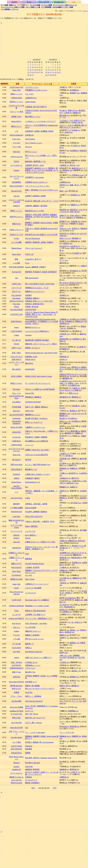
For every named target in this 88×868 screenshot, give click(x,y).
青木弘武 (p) (64, 726)
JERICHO (16, 677)
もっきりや (16, 615)
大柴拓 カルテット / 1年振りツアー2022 (40, 542)
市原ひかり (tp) (65, 229)
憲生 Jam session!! (32, 278)
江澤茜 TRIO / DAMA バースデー (38, 474)
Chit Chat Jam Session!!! (34, 701)
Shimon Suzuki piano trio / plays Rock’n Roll (41, 353)
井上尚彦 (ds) (64, 605)
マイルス (16, 635)
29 (28, 75)
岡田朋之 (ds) (67, 170)
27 (39, 72)
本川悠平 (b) (74, 567)
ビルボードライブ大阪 (16, 107)
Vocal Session (30, 139)
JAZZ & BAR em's (16, 135)
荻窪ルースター (16, 383)
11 (35, 67)
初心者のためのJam (32, 763)
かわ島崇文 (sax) (66, 381)
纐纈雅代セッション (33, 415)
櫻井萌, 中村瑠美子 (32, 783)
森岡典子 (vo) (65, 222)
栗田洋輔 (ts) (75, 431)
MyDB (14, 2)
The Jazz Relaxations (33, 238)
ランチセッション (32, 87)
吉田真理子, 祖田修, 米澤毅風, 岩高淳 (39, 131)
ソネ (16, 131)
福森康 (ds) (77, 113)
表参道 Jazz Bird (16, 579)
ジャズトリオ (30, 531)
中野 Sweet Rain (16, 465)
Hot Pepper (16, 298)
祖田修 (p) (76, 130)
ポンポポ (29, 575)
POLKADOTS (16, 567)
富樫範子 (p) (74, 677)
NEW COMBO (17, 376)
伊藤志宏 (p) (73, 541)
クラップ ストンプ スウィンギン (37, 186)
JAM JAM (29, 767)
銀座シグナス (16, 564)
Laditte (28, 498)
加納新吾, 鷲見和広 (32, 769)
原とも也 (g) (64, 283)
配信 (46, 7)
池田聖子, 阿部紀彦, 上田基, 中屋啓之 (39, 242)
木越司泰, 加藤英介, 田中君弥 (36, 206)
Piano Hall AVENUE (16, 682)
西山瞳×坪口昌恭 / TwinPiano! (36, 418)
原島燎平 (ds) (75, 93)
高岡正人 (29, 648)
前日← (34, 788)
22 (28, 72)
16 (30, 70)
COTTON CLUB (16, 314)
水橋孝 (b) (73, 487)
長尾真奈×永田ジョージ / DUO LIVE (39, 301)
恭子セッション (31, 152)
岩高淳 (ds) (69, 132)
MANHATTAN (16, 512)
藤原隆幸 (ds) (67, 378)
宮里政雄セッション (33, 665)
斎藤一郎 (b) (74, 185)
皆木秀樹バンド (31, 682)
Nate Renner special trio (34, 652)
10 (33, 67)
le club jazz (16, 437)
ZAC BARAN (17, 295)
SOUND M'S (17, 665)
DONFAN (17, 474)
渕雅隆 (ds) (79, 433)
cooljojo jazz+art (16, 157)
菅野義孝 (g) (76, 238)
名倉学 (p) (76, 388)
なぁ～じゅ (16, 393)
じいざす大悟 (30, 627)
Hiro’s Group (30, 579)
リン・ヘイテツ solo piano (35, 732)
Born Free (16, 411)
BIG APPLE (16, 369)
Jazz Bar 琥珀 (17, 701)
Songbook (59, 2)
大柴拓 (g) (63, 541)
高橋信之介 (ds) (81, 321)
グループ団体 (33, 7)
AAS (27, 554)
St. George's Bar (16, 714)
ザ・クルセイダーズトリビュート (38, 383)
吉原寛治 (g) (77, 563)
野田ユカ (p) (73, 393)
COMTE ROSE (17, 98)
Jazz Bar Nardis (16, 737)
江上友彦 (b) (81, 347)
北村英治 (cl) (64, 323)
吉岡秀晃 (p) (77, 339)
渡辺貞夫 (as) (64, 210)
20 (39, 70)
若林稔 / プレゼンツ (33, 348)
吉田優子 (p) (64, 295)
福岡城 (28, 753)
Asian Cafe (16, 455)
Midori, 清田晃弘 (31, 526)
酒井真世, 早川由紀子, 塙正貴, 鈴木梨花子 (41, 272)
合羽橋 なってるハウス (16, 554)
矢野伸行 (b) (67, 612)
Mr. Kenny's (17, 460)
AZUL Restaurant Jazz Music (36, 623)
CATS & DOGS (17, 331)
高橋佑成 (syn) (65, 558)
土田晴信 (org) (65, 182)
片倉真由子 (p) (65, 478)
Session (28, 538)
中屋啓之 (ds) (67, 243)
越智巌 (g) (75, 686)
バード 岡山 (16, 742)
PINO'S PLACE (16, 783)
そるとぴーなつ (16, 357)
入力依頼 (35, 5)
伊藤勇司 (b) (76, 736)
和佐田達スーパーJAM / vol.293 (37, 606)
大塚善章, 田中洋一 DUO (34, 165)
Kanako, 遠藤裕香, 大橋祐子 (36, 267)
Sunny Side (16, 90)
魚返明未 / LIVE (31, 357)
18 (35, 70)
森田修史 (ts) (64, 468)
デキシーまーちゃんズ (34, 248)
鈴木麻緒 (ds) (64, 349)
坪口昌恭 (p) (73, 418)
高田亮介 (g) (64, 185)
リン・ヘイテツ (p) (67, 732)
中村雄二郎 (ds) (77, 122)
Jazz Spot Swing (16, 498)
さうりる (16, 143)
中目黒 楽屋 (16, 407)
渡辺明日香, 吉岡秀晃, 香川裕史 (37, 340)
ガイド (13, 5)
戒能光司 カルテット (33, 631)
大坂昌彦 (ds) (76, 222)
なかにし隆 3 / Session (33, 723)
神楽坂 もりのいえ (16, 777)
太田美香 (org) (65, 459)
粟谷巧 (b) (75, 478)
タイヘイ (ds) (77, 701)
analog (16, 658)
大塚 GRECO (16, 359)
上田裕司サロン (31, 98)
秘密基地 (29, 559)
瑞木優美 (29, 749)
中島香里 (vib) (65, 334)
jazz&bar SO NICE (16, 711)
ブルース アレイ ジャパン (16, 177)
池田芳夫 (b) (64, 491)
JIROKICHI (16, 548)
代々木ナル (16, 340)
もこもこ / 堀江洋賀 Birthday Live (38, 465)
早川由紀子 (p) (75, 271)
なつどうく (29, 711)
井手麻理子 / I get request (34, 177)
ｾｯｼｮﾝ (27, 263)
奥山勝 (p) (76, 406)
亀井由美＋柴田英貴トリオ (35, 161)
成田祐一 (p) (74, 630)
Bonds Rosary (16, 482)
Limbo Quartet (30, 102)
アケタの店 (16, 644)
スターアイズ (16, 288)
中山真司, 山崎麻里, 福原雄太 (36, 512)
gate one (16, 196)
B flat (16, 611)
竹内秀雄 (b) (74, 151)
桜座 (16, 259)
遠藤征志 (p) (77, 578)
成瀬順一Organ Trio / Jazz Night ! (37, 450)
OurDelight (16, 418)
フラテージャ (30, 668)
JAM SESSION (31, 310)
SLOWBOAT (16, 575)
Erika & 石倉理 (31, 508)
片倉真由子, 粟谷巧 (32, 478)
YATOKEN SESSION (33, 402)
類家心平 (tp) (73, 110)
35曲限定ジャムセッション (35, 427)
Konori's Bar (30, 393)
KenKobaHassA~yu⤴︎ (33, 482)
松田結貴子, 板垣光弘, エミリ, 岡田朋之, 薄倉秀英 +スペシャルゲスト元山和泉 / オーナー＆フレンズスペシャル (42, 170)
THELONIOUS (16, 469)
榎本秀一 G (29, 644)
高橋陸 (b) (74, 468)
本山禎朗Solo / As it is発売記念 (37, 441)
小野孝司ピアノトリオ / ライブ (37, 584)
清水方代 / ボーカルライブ (35, 718)
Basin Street (16, 254)
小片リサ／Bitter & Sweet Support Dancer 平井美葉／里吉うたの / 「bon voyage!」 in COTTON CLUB (41, 314)
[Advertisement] (44, 42)
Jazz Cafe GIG (17, 780)
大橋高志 (29, 777)
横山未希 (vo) (65, 115)
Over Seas (17, 304)
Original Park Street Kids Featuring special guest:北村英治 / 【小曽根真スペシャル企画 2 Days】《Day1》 (42, 321)
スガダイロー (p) (78, 414)
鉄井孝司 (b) (73, 473)
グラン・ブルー (16, 696)
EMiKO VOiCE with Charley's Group (39, 376)
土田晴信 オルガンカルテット (36, 182)
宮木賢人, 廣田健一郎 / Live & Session (39, 742)
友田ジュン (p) (65, 421)
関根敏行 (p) (64, 487)
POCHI (16, 344)
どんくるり (29, 94)
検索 (4, 5)
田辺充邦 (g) (74, 726)
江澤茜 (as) (64, 473)
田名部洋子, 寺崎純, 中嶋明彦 (36, 437)
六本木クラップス (16, 235)
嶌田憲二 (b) (76, 671)
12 (37, 67)
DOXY (16, 161)
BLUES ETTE (16, 191)
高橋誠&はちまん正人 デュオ (37, 288)
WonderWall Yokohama (16, 422)
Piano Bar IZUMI (16, 728)
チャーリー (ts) (81, 374)
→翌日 (54, 788)
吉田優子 (29, 295)
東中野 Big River (16, 686)
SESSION (29, 746)
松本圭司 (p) (64, 234)
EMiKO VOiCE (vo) (67, 374)
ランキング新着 (46, 5)
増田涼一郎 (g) (65, 686)
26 (37, 72)
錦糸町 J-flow (16, 117)
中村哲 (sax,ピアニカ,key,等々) (73, 126)
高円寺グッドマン (16, 102)
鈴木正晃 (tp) (64, 246)
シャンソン (29, 445)
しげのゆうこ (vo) (66, 120)
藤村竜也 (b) (69, 433)
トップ (10, 9)
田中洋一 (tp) (75, 165)
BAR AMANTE (16, 749)
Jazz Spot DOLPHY (17, 415)
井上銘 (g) (63, 110)
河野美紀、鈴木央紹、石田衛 (36, 504)
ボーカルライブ (31, 780)
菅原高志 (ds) (70, 632)
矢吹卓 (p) (63, 359)
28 (42, 72)
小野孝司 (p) (64, 583)
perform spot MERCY (17, 618)
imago (16, 327)
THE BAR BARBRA (16, 267)
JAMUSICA (16, 441)
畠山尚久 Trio (30, 672)
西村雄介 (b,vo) (78, 546)
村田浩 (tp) (64, 610)
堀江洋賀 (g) (77, 463)
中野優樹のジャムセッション (36, 90)
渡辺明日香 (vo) (65, 339)
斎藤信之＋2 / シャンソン (35, 291)
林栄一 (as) (64, 191)
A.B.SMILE (16, 402)
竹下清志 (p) (75, 146)
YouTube (63, 7)
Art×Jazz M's (17, 272)
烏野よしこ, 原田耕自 (33, 696)
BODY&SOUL (16, 321)
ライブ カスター (16, 773)
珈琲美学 (16, 504)
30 (30, 75)
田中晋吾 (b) (72, 658)
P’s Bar (16, 238)
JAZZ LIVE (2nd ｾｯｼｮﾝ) (34, 516)
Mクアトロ (17, 291)
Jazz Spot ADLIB (16, 310)
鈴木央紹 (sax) (76, 503)
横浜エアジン (16, 126)
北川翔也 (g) (76, 421)
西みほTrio (29, 363)
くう (16, 492)
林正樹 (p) (74, 210)
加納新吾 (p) (64, 769)
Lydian (16, 335)
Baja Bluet (16, 389)
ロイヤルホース (16, 165)
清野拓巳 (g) (76, 367)
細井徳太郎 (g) (77, 558)
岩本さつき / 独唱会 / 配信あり (37, 407)
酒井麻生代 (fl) (65, 397)
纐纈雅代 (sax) (65, 414)
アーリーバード (16, 531)
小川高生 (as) (64, 662)
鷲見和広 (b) (74, 769)
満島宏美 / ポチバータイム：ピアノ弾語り (41, 344)
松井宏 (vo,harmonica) (68, 598)
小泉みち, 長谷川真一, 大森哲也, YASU (40, 521)
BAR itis (17, 535)
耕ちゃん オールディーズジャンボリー (40, 688)
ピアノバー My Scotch (16, 526)
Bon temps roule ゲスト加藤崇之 (37, 600)
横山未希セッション (33, 117)
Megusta (16, 763)
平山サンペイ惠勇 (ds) (73, 390)
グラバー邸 (16, 147)
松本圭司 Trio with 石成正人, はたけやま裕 (41, 235)
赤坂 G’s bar (16, 672)
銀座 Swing (16, 224)
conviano (28, 335)
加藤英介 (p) (75, 205)
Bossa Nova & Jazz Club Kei (16, 593)
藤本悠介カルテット (33, 327)
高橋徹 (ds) (64, 570)
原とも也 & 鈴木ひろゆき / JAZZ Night (40, 284)
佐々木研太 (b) (77, 622)
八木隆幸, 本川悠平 (32, 567)
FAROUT (17, 206)
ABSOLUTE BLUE (16, 301)
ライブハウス (65, 5)
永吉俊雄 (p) (74, 90)
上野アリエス (16, 348)
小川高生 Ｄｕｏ (31, 662)
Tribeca (16, 307)
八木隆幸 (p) (64, 567)
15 (28, 70)
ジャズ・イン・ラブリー (16, 363)
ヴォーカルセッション (34, 143)
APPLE (16, 478)
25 (35, 72)
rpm (16, 278)
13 (39, 67)
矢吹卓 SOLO (30, 359)
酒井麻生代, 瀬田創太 (33, 397)
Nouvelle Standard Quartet (34, 564)
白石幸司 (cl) (75, 246)
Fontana (16, 170)
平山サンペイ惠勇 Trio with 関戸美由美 (40, 389)
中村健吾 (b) (70, 321)
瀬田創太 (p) (76, 397)
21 (42, 70)
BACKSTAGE (16, 753)
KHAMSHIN (30, 369)
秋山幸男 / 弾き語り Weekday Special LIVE (41, 758)
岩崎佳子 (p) (64, 216)
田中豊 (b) (69, 456)
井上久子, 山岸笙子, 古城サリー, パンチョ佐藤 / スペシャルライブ (42, 773)
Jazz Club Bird (16, 723)
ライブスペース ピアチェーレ (16, 450)
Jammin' (16, 767)
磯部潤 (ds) (77, 555)
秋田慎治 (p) (75, 195)
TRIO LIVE (29, 411)
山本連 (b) (68, 113)
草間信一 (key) (73, 383)
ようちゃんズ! (31, 593)
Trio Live (28, 147)
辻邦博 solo (29, 135)
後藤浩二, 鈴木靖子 (32, 635)
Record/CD (44, 2)
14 (42, 67)
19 (37, 70)
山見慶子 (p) (64, 454)
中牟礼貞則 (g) (75, 216)
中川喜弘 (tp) (75, 319)
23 (30, 72)
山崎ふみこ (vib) (66, 655)
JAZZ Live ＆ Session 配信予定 (37, 455)
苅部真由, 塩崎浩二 (32, 298)
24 (33, 72)
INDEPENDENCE (16, 668)
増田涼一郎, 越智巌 (32, 686)
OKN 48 (28, 460)
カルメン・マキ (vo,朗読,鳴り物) (72, 125)
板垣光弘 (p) (77, 168)
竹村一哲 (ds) (75, 212)
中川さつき (29, 254)
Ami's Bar (16, 152)
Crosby (16, 588)
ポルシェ (16, 627)
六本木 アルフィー (16, 230)
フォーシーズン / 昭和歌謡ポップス (39, 618)
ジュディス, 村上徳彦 (33, 588)
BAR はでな (16, 688)
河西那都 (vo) (73, 711)
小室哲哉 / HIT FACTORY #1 (36, 107)
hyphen (16, 631)
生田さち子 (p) (79, 120)
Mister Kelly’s (17, 121)
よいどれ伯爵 (16, 242)
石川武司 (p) (77, 253)
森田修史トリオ (31, 469)
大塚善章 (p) (64, 165)
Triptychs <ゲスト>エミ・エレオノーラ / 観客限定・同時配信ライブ (41, 548)
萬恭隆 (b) (73, 411)
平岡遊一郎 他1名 (32, 307)
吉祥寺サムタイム (16, 217)
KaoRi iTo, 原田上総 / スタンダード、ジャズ (42, 201)
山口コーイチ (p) (78, 553)
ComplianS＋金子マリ (33, 259)
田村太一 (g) (72, 535)
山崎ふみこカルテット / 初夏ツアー (39, 658)
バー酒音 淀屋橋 (16, 508)
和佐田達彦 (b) (70, 607)
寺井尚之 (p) (64, 304)
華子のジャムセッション (34, 639)
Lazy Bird (16, 652)
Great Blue (17, 516)
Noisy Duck (16, 571)
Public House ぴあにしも (17, 758)
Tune (29, 2)
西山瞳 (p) (63, 418)
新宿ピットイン (16, 94)
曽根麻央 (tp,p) (65, 736)
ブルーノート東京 (16, 112)
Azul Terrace (16, 623)
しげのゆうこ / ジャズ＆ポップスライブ (40, 121)
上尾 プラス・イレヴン (16, 732)
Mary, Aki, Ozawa (32, 714)
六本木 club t (16, 284)
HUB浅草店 (16, 182)
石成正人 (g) (74, 234)
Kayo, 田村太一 (31, 535)
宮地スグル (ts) (65, 238)
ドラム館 (16, 639)
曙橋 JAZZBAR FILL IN (17, 521)
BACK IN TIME (16, 427)
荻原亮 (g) (76, 229)
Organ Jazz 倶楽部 (16, 707)
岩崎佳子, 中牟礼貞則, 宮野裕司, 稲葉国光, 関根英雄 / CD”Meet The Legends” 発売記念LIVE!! (41, 217)
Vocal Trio (29, 692)
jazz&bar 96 (17, 769)
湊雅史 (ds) (79, 600)
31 (33, 75)
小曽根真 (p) (64, 319)
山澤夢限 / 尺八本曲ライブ (35, 615)
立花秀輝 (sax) (65, 553)
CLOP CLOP (17, 600)
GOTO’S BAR (16, 746)
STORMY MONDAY (16, 606)
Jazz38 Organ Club (16, 87)
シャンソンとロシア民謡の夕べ (37, 331)
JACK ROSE (16, 648)
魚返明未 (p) (64, 357)
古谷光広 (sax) (65, 367)
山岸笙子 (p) (75, 772)
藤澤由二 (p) (75, 643)
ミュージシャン (13, 7)
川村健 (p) (63, 87)
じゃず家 (16, 263)
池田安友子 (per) (73, 483)
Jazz (27, 728)
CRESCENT (16, 432)
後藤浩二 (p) (64, 635)
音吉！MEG (16, 353)
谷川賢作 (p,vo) (65, 463)
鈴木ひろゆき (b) (76, 283)
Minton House (17, 248)
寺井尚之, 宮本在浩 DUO (34, 304)
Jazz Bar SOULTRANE (16, 487)
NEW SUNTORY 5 (16, 186)
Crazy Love (16, 139)
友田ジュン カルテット (34, 422)
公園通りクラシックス (16, 559)
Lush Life (16, 542)
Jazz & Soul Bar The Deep (16, 397)
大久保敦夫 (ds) (74, 385)
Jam (27, 487)
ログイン (85, 11)
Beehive (16, 538)
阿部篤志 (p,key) (78, 175)
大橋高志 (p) (64, 777)
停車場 (16, 692)
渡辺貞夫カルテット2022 (35, 211)
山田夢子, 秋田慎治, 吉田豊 (35, 196)
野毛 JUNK (16, 718)
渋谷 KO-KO (16, 662)
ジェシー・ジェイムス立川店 (16, 201)
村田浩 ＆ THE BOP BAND (35, 611)
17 (33, 70)
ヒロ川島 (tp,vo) (65, 578)
